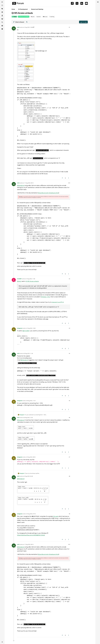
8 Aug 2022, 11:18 (29, 353)
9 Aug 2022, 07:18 (31, 514)
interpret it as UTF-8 (58, 302)
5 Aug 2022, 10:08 (29, 27)
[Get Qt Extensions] (2, 26)
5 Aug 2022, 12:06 (31, 328)
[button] (2, 642)
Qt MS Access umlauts (32, 281)
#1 (69, 27)
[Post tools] (69, 178)
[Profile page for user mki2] (14, 28)
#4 (69, 353)
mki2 (18, 27)
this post (56, 516)
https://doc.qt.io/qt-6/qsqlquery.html (48, 193)
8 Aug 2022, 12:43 (29, 417)
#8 (69, 476)
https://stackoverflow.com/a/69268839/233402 (31, 535)
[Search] (2, 22)
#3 (69, 328)
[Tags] (2, 9)
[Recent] (2, 5)
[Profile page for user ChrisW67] (14, 280)
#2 (69, 279)
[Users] (2, 15)
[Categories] (2, 2)
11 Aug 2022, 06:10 (29, 183)
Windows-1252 (45, 297)
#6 (69, 417)
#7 (69, 457)
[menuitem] (98, 2)
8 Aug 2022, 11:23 (31, 401)
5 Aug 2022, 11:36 (31, 279)
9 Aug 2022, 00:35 (31, 457)
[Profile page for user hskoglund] (14, 329)
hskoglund (20, 328)
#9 (69, 514)
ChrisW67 (19, 279)
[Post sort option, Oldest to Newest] (19, 22)
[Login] (98, 2)
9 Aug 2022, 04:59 (29, 476)
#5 (69, 401)
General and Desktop (24, 17)
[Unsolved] (2, 29)
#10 (69, 183)
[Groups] (2, 19)
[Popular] (2, 12)
